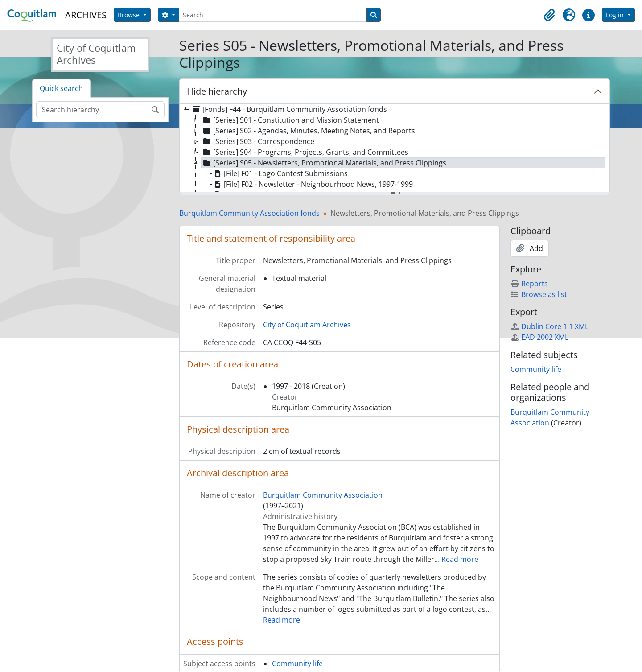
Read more (460, 559)
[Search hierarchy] (91, 110)
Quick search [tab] (61, 88)
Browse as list (539, 294)
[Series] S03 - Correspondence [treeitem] (258, 141)
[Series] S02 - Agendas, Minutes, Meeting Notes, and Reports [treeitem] (308, 131)
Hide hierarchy (217, 91)
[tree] (395, 148)
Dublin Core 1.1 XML (549, 326)
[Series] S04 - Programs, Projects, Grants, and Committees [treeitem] (305, 152)
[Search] (273, 15)
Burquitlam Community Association (323, 495)
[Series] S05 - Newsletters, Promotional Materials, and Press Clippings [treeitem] (324, 163)
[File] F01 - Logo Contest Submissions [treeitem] (280, 173)
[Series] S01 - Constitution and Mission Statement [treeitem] (290, 120)
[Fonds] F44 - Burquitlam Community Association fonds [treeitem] (289, 109)
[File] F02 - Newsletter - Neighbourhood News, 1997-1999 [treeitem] (313, 184)
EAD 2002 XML (539, 337)
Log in (616, 15)
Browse (130, 15)
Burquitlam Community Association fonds (249, 213)
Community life (297, 664)
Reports (529, 284)
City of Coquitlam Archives (307, 325)
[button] (549, 15)
